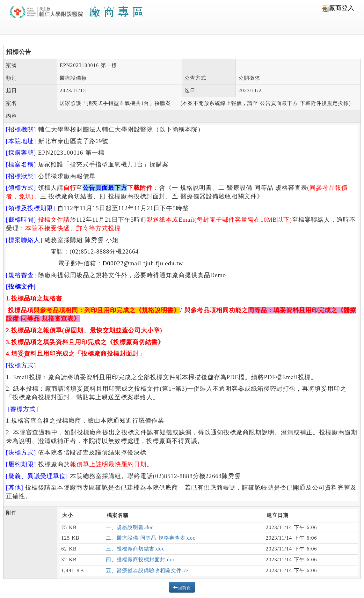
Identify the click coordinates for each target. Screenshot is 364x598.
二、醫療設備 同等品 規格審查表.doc (151, 538)
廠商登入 (338, 8)
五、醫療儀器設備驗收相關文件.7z (147, 570)
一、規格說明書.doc (130, 527)
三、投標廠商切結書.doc (135, 549)
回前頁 (184, 587)
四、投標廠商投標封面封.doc (141, 560)
